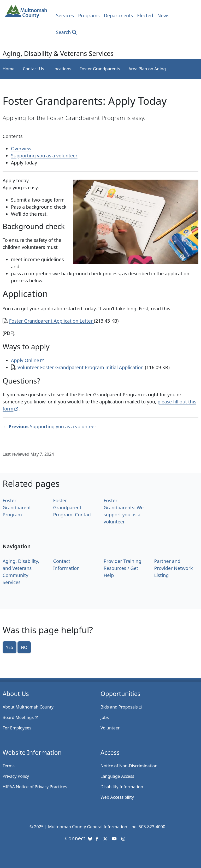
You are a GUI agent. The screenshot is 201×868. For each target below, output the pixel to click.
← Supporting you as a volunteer (49, 426)
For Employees (17, 728)
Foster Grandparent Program (17, 507)
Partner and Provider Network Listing (174, 568)
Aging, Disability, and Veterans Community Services (21, 572)
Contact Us (34, 69)
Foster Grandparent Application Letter (52, 321)
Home (9, 69)
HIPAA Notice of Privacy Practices (35, 787)
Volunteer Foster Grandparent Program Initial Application (81, 367)
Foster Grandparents (100, 69)
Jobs (105, 717)
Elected (145, 15)
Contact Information (67, 565)
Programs (89, 15)
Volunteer (110, 728)
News (163, 15)
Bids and (122, 707)
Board (21, 717)
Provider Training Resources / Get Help (123, 568)
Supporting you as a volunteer (44, 156)
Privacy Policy (16, 776)
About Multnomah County (28, 707)
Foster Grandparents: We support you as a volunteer (124, 511)
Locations (62, 69)
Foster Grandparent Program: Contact (73, 507)
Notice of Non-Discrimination (129, 766)
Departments (119, 15)
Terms (9, 766)
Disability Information (122, 787)
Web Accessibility (117, 797)
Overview (21, 149)
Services (65, 15)
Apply (28, 360)
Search (64, 32)
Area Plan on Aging (147, 69)
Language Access (117, 776)
